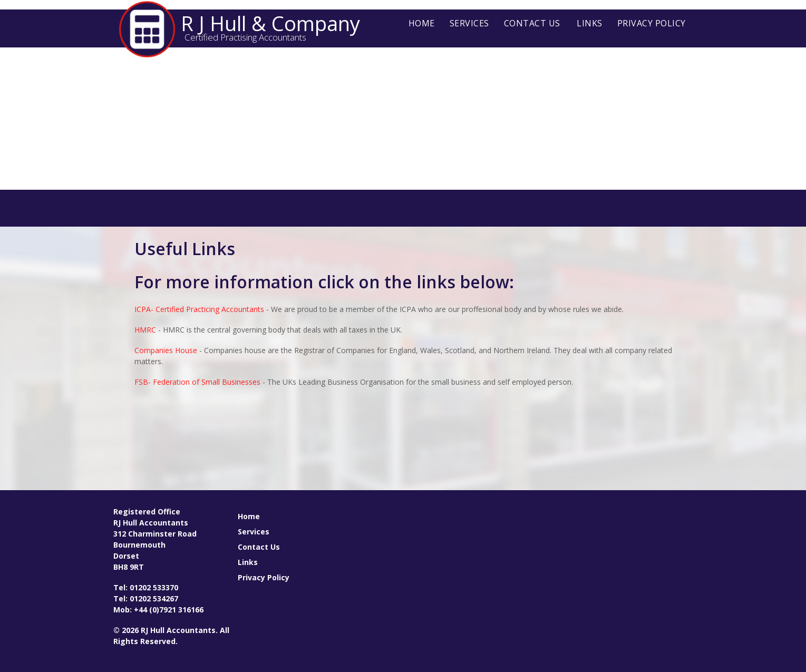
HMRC (145, 330)
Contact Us (532, 23)
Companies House (166, 350)
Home (422, 23)
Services (469, 23)
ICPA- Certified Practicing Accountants (199, 309)
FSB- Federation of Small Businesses (197, 382)
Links (590, 23)
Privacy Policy (652, 23)
